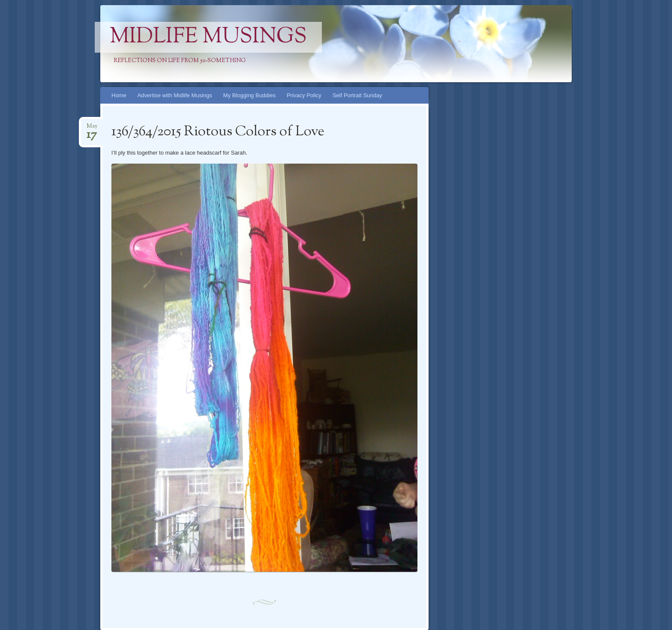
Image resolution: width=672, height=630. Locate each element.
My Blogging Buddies (249, 95)
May (92, 129)
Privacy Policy (304, 95)
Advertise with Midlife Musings (175, 95)
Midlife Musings (208, 37)
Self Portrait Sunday (357, 95)
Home (119, 95)
